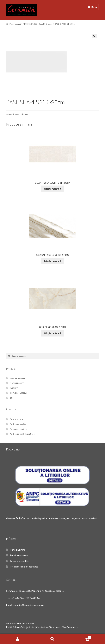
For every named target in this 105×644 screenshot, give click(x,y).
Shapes (49, 24)
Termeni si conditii (18, 429)
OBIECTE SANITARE (18, 378)
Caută (52, 639)
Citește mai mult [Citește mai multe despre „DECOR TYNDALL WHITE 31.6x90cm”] (53, 189)
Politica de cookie (18, 424)
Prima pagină (15, 24)
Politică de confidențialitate (22, 434)
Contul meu (17, 639)
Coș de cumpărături (81, 637)
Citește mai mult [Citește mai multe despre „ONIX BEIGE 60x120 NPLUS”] (53, 333)
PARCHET (14, 388)
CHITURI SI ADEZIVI (18, 393)
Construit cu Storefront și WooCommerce (57, 627)
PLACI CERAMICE (30, 24)
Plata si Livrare (16, 419)
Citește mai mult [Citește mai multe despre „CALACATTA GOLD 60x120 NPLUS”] (53, 261)
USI (11, 398)
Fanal (41, 24)
